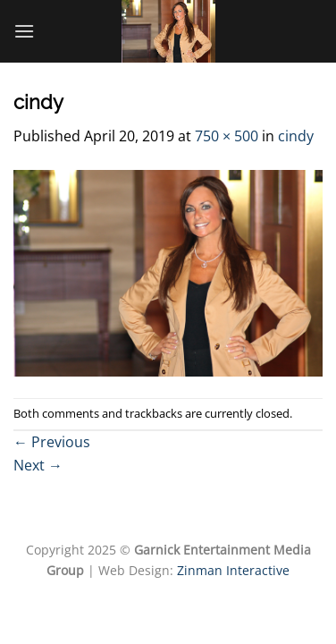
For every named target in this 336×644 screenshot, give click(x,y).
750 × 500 (227, 136)
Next (38, 465)
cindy (296, 136)
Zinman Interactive (233, 570)
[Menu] (24, 31)
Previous (52, 442)
